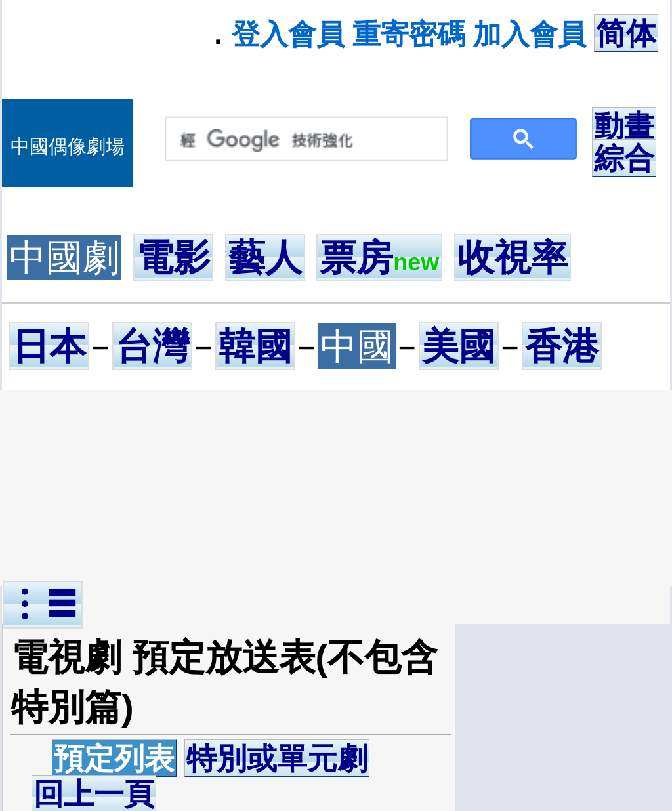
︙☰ (43, 605)
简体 (626, 33)
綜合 (624, 158)
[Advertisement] (339, 488)
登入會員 (288, 34)
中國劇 (64, 258)
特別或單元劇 (277, 759)
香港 (562, 346)
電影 (173, 258)
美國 (459, 346)
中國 (357, 346)
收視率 (513, 258)
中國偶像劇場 (68, 146)
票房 (379, 258)
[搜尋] (304, 140)
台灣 (152, 346)
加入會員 (530, 34)
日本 (49, 346)
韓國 (255, 346)
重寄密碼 (409, 34)
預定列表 (114, 759)
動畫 (624, 126)
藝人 (265, 258)
